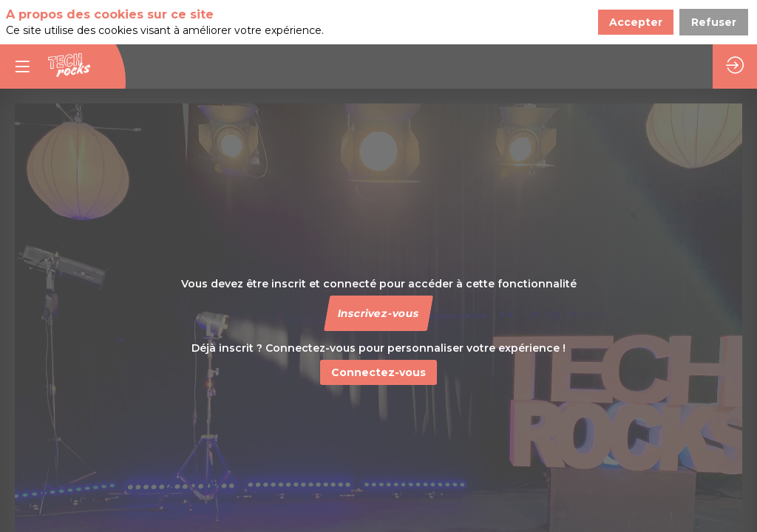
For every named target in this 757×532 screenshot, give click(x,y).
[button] (378, 313)
